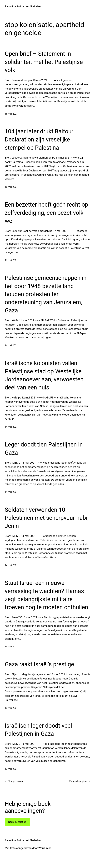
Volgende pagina (80, 781)
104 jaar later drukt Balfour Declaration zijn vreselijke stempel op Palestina (39, 140)
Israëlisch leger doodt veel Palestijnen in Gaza (38, 730)
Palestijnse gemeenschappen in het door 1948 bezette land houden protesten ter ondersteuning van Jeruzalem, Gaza (46, 294)
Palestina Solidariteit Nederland (23, 7)
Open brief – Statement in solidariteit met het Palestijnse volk (44, 62)
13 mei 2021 (11, 647)
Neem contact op (17, 822)
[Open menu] (88, 7)
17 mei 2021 (11, 260)
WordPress (45, 848)
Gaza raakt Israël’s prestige (39, 664)
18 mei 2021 (11, 114)
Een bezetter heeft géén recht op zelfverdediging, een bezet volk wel (46, 213)
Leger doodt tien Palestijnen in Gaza (44, 449)
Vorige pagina (14, 781)
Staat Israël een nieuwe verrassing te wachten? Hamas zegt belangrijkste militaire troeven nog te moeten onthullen (46, 595)
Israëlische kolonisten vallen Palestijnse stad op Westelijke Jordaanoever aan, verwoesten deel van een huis (44, 375)
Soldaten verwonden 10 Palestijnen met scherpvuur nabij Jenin (47, 518)
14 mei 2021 (11, 345)
